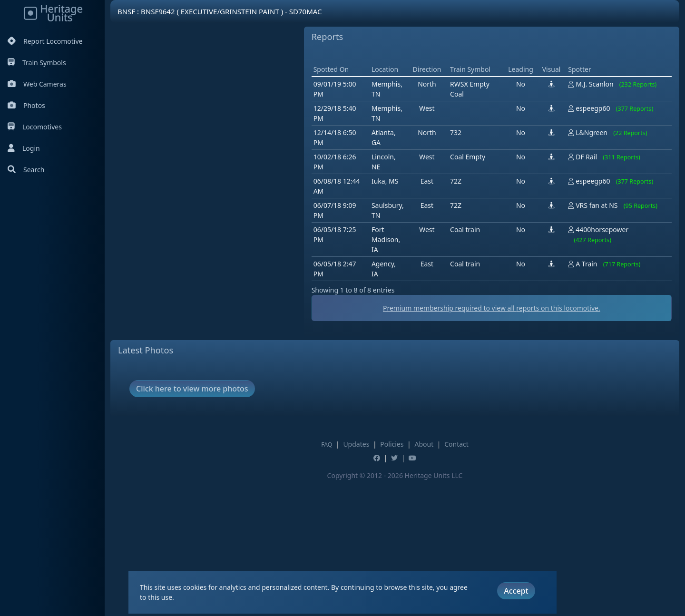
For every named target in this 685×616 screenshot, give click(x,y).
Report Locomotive (45, 41)
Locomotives (35, 127)
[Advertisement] (485, 121)
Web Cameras (37, 84)
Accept (516, 591)
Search (26, 170)
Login (24, 148)
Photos (26, 105)
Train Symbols (37, 63)
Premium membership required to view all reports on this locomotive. (492, 444)
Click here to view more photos (192, 524)
